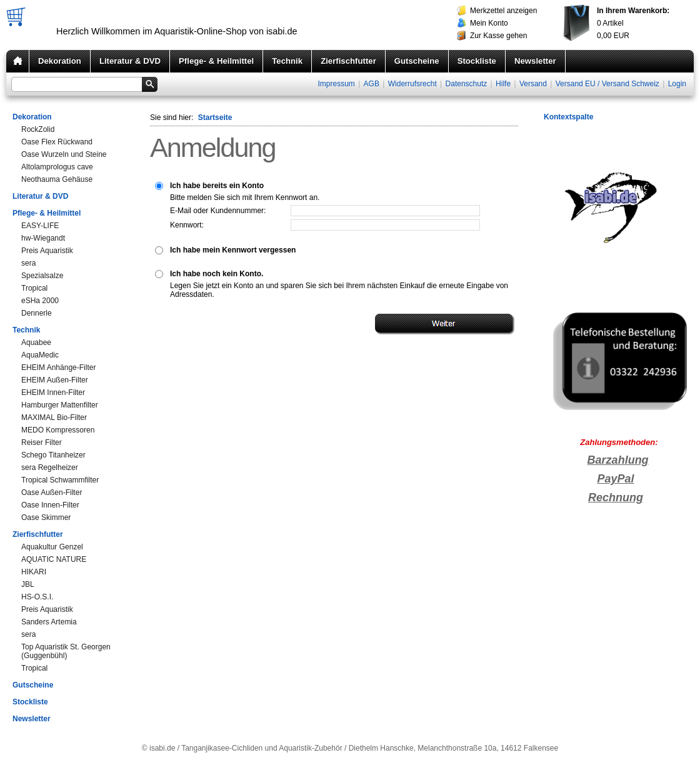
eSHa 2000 (40, 301)
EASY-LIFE (40, 226)
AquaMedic (40, 355)
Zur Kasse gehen (498, 36)
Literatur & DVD (130, 61)
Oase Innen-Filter (50, 505)
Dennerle (37, 313)
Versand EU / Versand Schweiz (607, 84)
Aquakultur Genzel (52, 547)
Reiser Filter (42, 442)
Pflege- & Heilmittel (216, 61)
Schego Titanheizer (53, 455)
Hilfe (503, 84)
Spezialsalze (42, 276)
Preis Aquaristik (47, 251)
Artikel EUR (633, 23)
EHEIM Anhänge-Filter (58, 367)
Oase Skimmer (46, 517)
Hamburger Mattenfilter (60, 405)
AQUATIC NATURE (54, 559)
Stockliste (477, 61)
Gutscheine (417, 61)
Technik (287, 61)
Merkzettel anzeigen (503, 11)
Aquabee (36, 342)
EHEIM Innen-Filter (53, 392)
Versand (533, 84)
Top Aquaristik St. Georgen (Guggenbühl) (66, 651)
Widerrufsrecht (412, 84)
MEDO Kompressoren (58, 430)
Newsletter (535, 61)
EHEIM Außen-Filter (55, 380)
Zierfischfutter (348, 61)
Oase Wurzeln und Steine (64, 154)
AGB (372, 84)
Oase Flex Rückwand (57, 142)
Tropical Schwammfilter (60, 480)
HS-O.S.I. (37, 597)
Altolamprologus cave (57, 167)
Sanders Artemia (49, 622)
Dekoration (60, 61)
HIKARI (34, 572)
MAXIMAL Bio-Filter (54, 417)
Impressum (336, 84)
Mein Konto (489, 23)
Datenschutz (467, 84)
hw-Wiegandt (43, 238)
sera (28, 263)
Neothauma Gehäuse (57, 179)
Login (677, 84)
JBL (28, 584)
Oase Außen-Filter (52, 492)
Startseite (215, 117)
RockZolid (38, 129)
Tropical (34, 288)
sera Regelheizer (50, 467)
